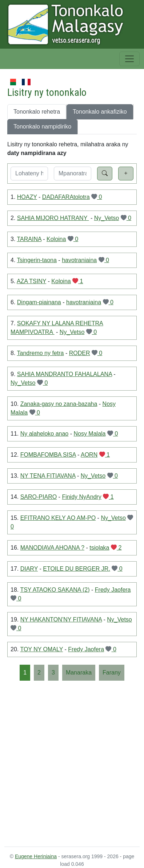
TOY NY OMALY (41, 649)
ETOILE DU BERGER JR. (77, 569)
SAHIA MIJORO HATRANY (53, 218)
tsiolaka (99, 548)
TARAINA (29, 239)
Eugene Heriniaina (36, 856)
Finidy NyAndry (81, 497)
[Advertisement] (72, 763)
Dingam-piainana (39, 302)
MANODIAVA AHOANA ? (52, 548)
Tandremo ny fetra (41, 353)
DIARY (29, 569)
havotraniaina (79, 260)
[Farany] (112, 673)
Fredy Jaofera (113, 590)
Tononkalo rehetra (37, 112)
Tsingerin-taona (37, 260)
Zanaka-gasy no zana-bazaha (59, 404)
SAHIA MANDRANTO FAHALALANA (65, 374)
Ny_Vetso (107, 218)
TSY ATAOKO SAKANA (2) (55, 590)
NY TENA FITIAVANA (48, 476)
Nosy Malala (89, 434)
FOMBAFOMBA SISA (48, 455)
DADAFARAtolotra (66, 197)
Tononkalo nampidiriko (42, 127)
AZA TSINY (31, 281)
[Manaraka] (79, 673)
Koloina (56, 239)
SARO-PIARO (39, 497)
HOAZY (27, 197)
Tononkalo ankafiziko (100, 112)
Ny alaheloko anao (45, 434)
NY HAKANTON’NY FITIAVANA (61, 620)
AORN (89, 455)
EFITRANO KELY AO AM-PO (58, 518)
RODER (80, 353)
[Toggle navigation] (129, 59)
